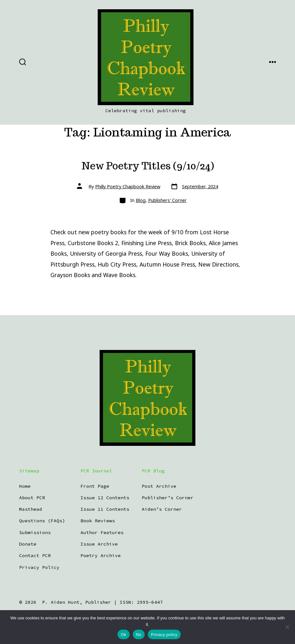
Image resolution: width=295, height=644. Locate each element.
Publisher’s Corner (168, 498)
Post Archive (159, 486)
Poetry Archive (101, 555)
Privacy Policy (39, 567)
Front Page (95, 486)
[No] (287, 627)
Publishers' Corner (167, 200)
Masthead (31, 509)
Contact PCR (35, 555)
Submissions (35, 532)
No (139, 635)
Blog (141, 200)
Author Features (102, 532)
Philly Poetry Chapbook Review (128, 186)
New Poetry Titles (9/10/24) (148, 166)
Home (25, 486)
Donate (28, 544)
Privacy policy (164, 635)
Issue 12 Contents (105, 498)
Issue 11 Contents (105, 509)
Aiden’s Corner (162, 509)
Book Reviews (98, 521)
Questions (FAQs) (42, 521)
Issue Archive (99, 544)
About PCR (32, 498)
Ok (123, 635)
